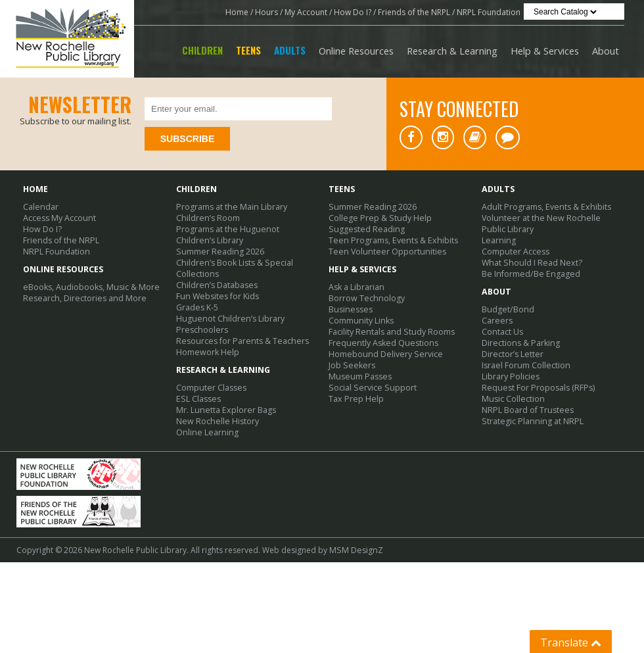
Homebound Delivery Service (383, 354)
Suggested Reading (364, 229)
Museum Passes (358, 376)
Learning (498, 240)
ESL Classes (197, 399)
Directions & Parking (519, 343)
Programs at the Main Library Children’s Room (230, 212)
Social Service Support (370, 388)
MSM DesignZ (354, 574)
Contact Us (502, 332)
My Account (306, 12)
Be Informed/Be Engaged (528, 274)
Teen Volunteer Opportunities (384, 252)
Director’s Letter (512, 354)
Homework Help (207, 352)
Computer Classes (210, 388)
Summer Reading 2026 (218, 252)
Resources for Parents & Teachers (239, 341)
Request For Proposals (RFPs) (536, 388)
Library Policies (510, 376)
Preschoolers (201, 330)
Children (202, 50)
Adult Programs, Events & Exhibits (544, 207)
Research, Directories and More (82, 298)
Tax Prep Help (355, 399)
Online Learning (205, 432)
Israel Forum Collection (525, 365)
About (606, 51)
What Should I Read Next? (529, 263)
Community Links (360, 321)
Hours (266, 12)
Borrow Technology (365, 298)
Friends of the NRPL (414, 12)
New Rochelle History (216, 421)
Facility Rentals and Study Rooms (389, 332)
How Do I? (353, 12)
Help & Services (545, 51)
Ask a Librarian (356, 287)
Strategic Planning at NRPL (530, 421)
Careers (496, 321)
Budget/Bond (507, 309)
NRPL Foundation (489, 12)
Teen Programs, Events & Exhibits (390, 240)
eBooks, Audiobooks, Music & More (89, 287)
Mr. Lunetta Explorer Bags (224, 410)
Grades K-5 (197, 307)
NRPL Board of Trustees (526, 410)
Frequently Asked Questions (381, 343)
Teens (248, 50)
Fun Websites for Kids (216, 296)
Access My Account (58, 218)
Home (237, 12)
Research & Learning (452, 51)
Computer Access (515, 252)
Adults (290, 50)
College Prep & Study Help (378, 218)
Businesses (349, 309)
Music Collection (512, 399)
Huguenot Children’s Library (228, 319)
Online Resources (356, 51)
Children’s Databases (216, 285)
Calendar (40, 207)
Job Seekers (350, 365)
